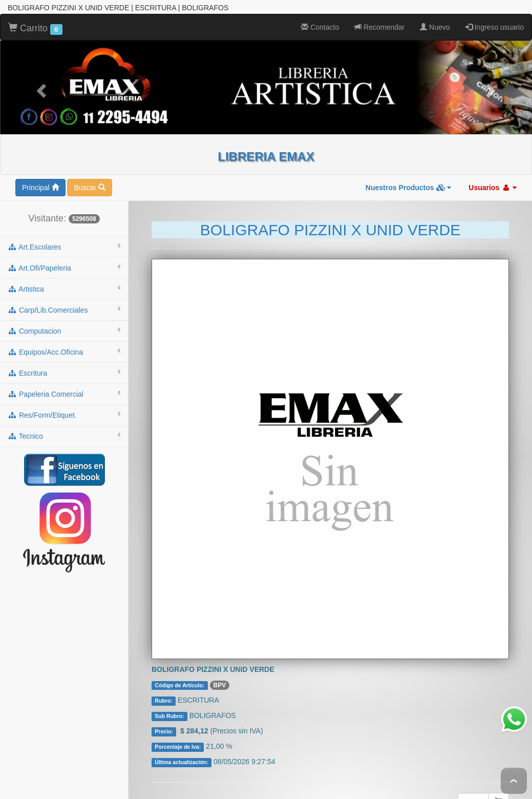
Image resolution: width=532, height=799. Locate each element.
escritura (64, 337)
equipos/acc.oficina (64, 316)
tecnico (64, 400)
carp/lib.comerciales (64, 274)
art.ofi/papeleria (64, 232)
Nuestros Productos (409, 152)
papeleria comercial (64, 358)
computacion (64, 295)
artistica (64, 253)
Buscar (89, 152)
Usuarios (493, 152)
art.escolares (64, 211)
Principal (40, 152)
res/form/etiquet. (64, 379)
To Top (514, 781)
